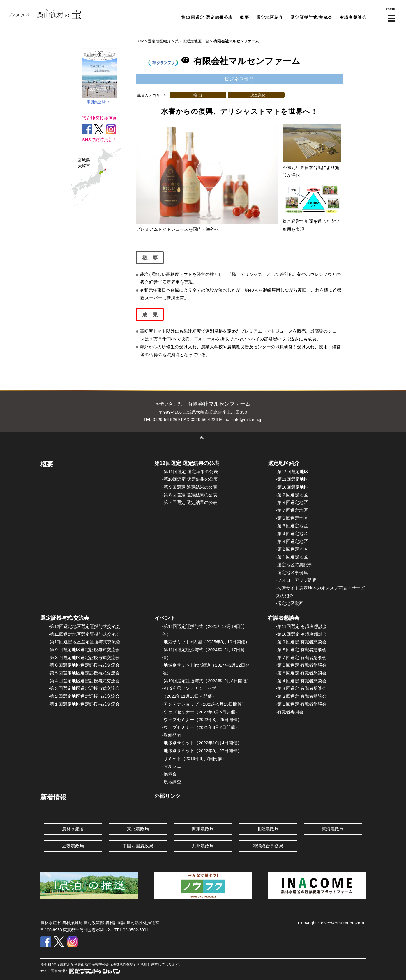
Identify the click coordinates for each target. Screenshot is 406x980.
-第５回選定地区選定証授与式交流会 (84, 673)
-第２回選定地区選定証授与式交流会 (84, 696)
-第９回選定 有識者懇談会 (301, 642)
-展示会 (170, 774)
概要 (245, 17)
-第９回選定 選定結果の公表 (190, 487)
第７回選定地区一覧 (192, 41)
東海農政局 (333, 829)
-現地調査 (172, 782)
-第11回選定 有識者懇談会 (301, 626)
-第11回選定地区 (292, 479)
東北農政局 (138, 829)
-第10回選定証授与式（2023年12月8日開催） (207, 681)
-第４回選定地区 (292, 534)
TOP (140, 41)
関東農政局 (203, 829)
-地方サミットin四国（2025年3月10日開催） (206, 642)
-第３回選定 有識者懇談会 (301, 688)
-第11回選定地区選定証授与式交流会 (84, 634)
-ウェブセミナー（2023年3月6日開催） (201, 712)
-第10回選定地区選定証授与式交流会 (84, 642)
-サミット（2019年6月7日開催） (194, 758)
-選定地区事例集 (292, 572)
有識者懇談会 (353, 17)
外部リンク (167, 796)
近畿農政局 (73, 846)
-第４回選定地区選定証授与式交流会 (84, 681)
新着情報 (53, 797)
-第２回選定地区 (292, 549)
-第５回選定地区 (292, 526)
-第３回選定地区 (292, 541)
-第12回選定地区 (292, 472)
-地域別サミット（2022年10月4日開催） (202, 743)
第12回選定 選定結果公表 (207, 17)
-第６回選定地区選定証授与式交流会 (84, 665)
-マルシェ (172, 766)
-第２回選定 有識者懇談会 (301, 696)
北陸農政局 (268, 829)
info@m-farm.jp (248, 419)
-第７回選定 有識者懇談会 (301, 657)
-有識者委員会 (290, 712)
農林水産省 (73, 829)
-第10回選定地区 (292, 487)
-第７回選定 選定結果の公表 (190, 502)
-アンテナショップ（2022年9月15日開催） (204, 704)
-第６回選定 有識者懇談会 (301, 665)
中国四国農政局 (138, 846)
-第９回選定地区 (292, 495)
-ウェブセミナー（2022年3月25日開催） (202, 719)
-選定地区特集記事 (294, 565)
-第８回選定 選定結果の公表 (190, 495)
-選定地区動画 (290, 603)
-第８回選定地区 (292, 502)
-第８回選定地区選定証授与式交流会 (84, 657)
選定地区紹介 (270, 17)
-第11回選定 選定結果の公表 (190, 472)
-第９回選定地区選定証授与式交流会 (84, 650)
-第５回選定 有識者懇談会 (301, 673)
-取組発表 (172, 735)
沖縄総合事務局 (268, 846)
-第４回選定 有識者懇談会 (301, 681)
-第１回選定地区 (292, 557)
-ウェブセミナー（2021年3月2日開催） (201, 727)
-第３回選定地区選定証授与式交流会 (84, 688)
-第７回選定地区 (292, 510)
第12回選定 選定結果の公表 (187, 463)
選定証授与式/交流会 (312, 17)
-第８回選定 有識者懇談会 (301, 650)
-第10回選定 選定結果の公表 (190, 479)
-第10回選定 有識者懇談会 (301, 634)
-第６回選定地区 (292, 518)
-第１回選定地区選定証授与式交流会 (84, 704)
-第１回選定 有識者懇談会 (301, 704)
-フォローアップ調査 (296, 580)
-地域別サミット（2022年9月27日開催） (202, 751)
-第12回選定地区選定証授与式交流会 (84, 626)
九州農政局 (203, 846)
